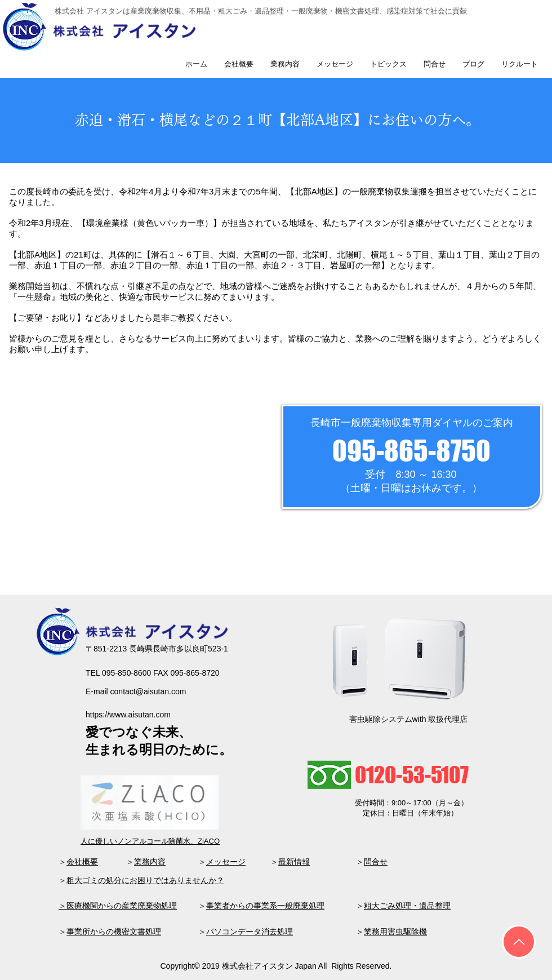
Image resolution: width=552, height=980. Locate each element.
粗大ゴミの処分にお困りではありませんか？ (145, 880)
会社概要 (82, 862)
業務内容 (150, 862)
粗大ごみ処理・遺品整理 (407, 906)
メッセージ (226, 862)
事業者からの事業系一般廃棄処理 (265, 906)
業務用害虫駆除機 (395, 932)
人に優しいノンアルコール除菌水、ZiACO (150, 841)
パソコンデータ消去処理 (250, 932)
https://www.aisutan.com (128, 715)
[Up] (519, 942)
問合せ (376, 862)
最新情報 (294, 862)
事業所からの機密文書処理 (114, 932)
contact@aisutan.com (148, 691)
